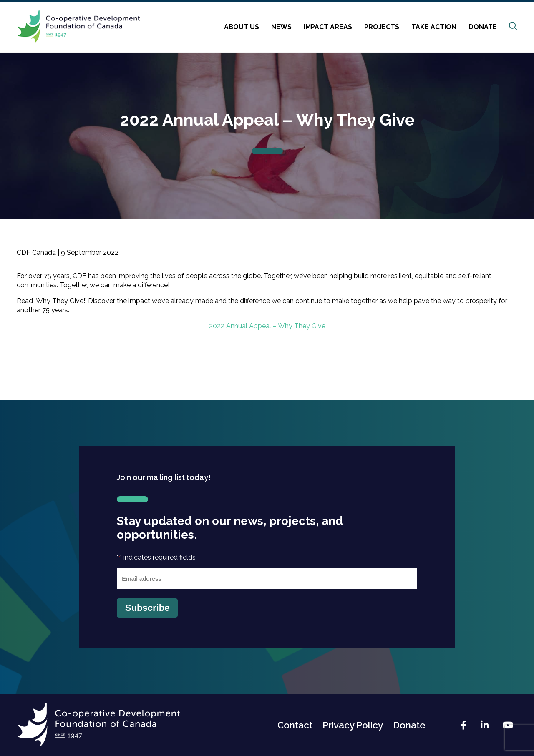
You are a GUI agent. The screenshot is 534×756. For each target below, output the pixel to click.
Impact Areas (328, 27)
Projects (382, 27)
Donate (483, 27)
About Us (242, 27)
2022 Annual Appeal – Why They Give (267, 326)
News (281, 27)
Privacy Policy (353, 725)
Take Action (434, 27)
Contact (295, 725)
